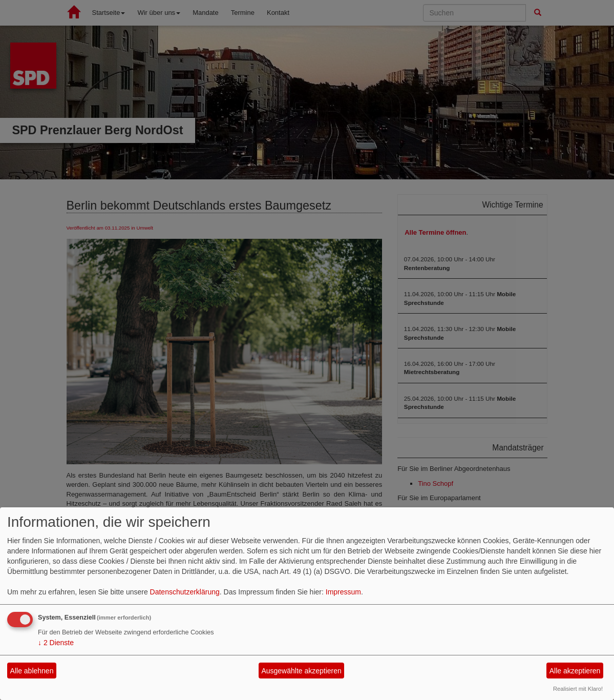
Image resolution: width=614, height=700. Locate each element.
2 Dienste (56, 643)
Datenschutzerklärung (185, 592)
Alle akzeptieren (575, 671)
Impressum (343, 592)
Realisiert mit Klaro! (578, 689)
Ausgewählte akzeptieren (301, 671)
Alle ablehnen (32, 671)
